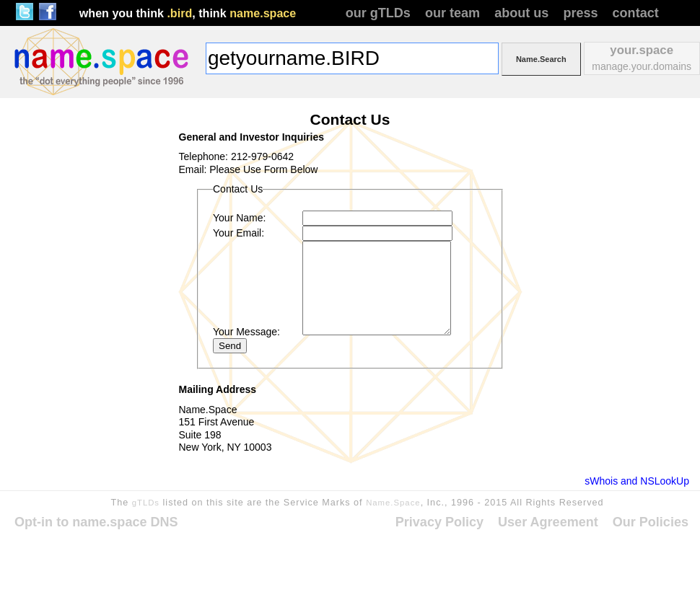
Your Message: (246, 332)
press (580, 13)
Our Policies (651, 522)
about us (521, 13)
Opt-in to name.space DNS (96, 522)
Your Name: (239, 218)
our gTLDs (378, 13)
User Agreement (548, 522)
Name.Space (393, 503)
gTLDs (146, 503)
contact (636, 13)
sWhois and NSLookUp (637, 481)
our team (452, 13)
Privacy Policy (439, 522)
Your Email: (239, 233)
